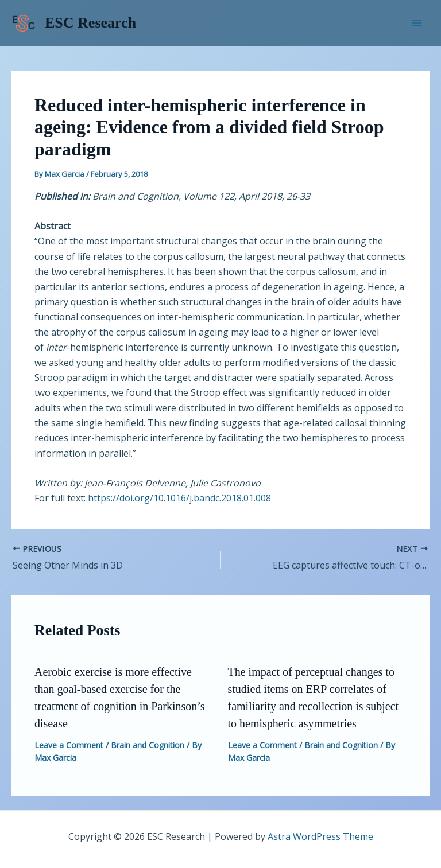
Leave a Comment (69, 745)
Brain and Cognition (148, 745)
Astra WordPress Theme (320, 836)
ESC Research (90, 23)
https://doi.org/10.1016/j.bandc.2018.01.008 (179, 498)
